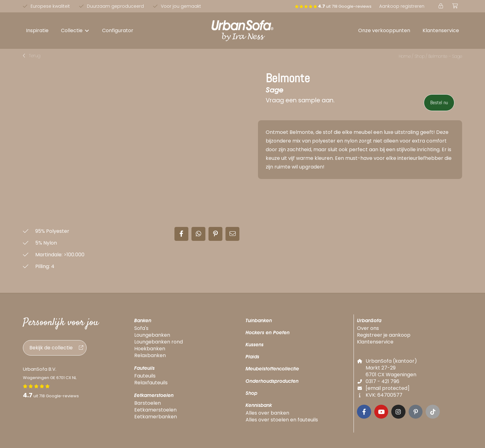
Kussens (255, 345)
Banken (143, 320)
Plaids (252, 357)
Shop (420, 56)
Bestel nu (439, 102)
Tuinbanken (259, 320)
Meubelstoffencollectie (272, 369)
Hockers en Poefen (268, 333)
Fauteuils (144, 368)
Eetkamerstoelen (154, 395)
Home (405, 56)
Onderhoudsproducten (272, 381)
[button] (75, 31)
